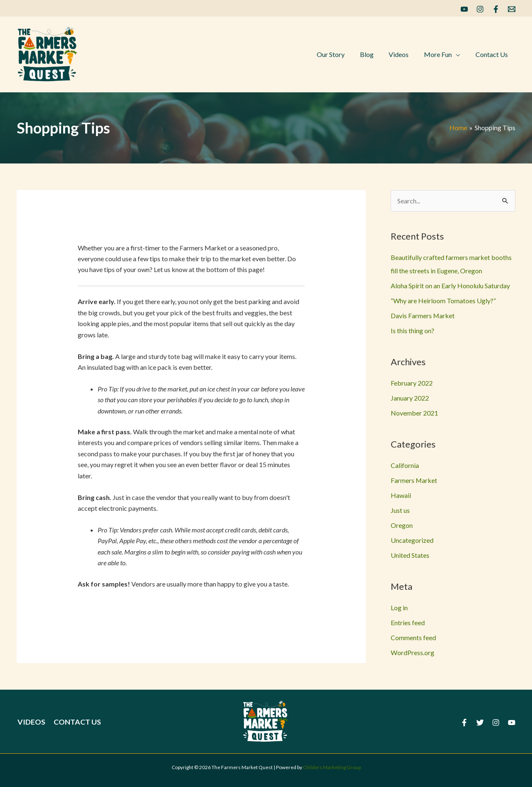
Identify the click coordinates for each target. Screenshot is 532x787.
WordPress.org (413, 652)
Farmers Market (414, 480)
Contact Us (76, 722)
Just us (400, 510)
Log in (399, 608)
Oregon (402, 525)
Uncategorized (412, 540)
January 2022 (410, 398)
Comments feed (413, 637)
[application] (459, 54)
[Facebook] (496, 9)
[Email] (512, 9)
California (405, 465)
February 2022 (412, 383)
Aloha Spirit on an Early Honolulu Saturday (450, 286)
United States (410, 555)
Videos (31, 722)
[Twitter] (480, 723)
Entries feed (408, 622)
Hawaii (401, 495)
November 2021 (414, 413)
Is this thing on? (413, 330)
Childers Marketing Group (332, 767)
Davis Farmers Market (423, 316)
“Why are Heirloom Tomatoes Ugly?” (443, 301)
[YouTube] (464, 9)
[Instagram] (480, 9)
